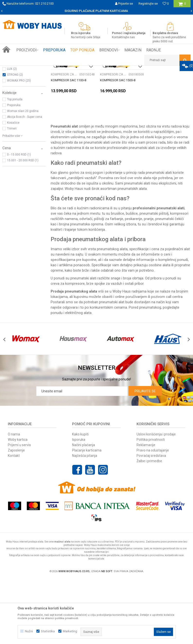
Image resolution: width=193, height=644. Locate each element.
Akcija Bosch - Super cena (25, 183)
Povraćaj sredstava (151, 521)
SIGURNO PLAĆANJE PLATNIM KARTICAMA (96, 11)
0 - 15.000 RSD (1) (19, 220)
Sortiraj (131, 78)
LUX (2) (12, 135)
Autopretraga (110, 78)
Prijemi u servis (19, 510)
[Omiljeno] (166, 4)
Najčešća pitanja (85, 521)
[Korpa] (182, 5)
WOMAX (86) (16, 123)
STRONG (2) (15, 140)
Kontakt (14, 521)
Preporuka (14, 171)
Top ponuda (15, 165)
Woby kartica (18, 505)
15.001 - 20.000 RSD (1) (23, 226)
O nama (14, 499)
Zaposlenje (16, 515)
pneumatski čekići (170, 284)
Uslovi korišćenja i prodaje (156, 499)
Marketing (70, 631)
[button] (167, 60)
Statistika (48, 631)
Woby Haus (74, 254)
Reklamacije (146, 510)
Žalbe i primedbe (149, 526)
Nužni (29, 631)
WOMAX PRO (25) (19, 146)
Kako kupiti (80, 499)
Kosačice (13, 188)
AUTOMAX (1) (16, 129)
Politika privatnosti (151, 505)
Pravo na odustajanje (153, 515)
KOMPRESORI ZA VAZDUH (22, 96)
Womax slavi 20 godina (23, 177)
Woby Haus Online (15, 69)
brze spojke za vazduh (104, 349)
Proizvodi (37, 69)
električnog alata (78, 378)
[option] (96, 11)
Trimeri (12, 194)
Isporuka (79, 505)
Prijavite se (145, 456)
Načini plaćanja (83, 510)
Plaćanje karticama (87, 515)
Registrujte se (148, 4)
